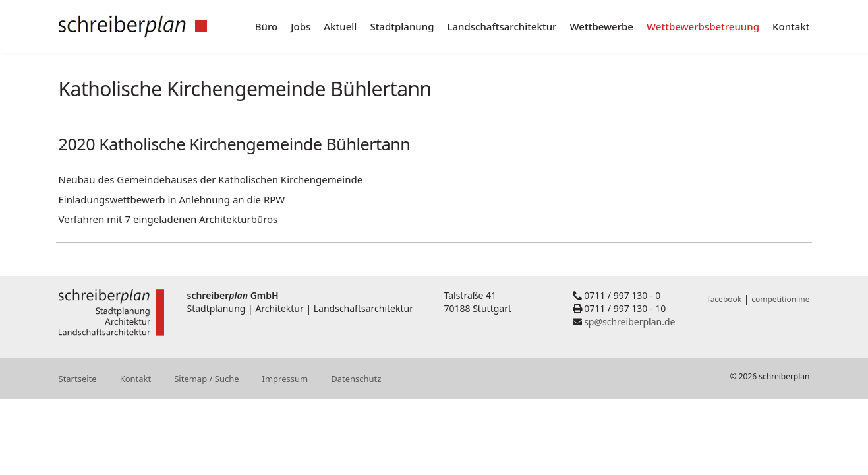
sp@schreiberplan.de (629, 322)
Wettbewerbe (601, 26)
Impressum (285, 379)
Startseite (78, 379)
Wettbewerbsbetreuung (703, 26)
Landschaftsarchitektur (502, 26)
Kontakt (791, 26)
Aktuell (340, 26)
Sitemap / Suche (206, 379)
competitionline (780, 299)
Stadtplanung (402, 26)
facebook (725, 299)
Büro (266, 26)
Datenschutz (356, 379)
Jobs (301, 26)
